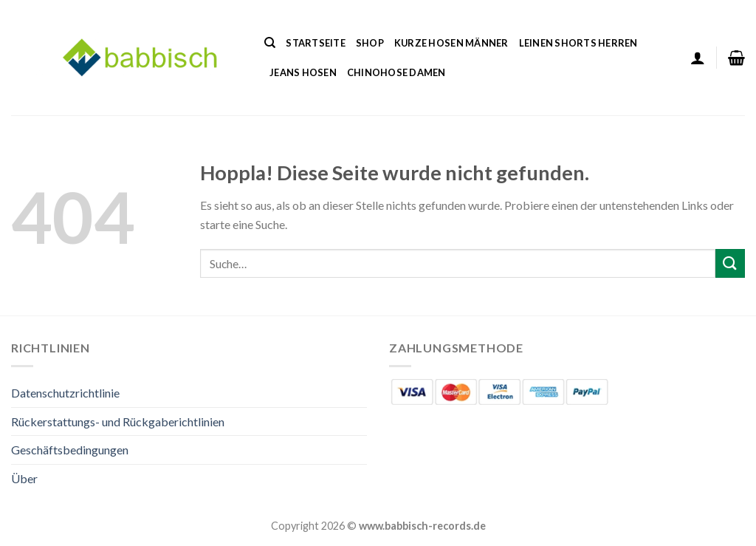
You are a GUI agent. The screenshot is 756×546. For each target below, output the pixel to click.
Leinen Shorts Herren (578, 43)
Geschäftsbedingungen (70, 450)
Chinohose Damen (396, 72)
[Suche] (270, 43)
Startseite (316, 43)
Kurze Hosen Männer (451, 43)
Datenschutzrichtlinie (65, 393)
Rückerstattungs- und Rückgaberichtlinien (118, 422)
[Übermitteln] (730, 263)
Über (24, 478)
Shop (370, 43)
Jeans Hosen (303, 72)
